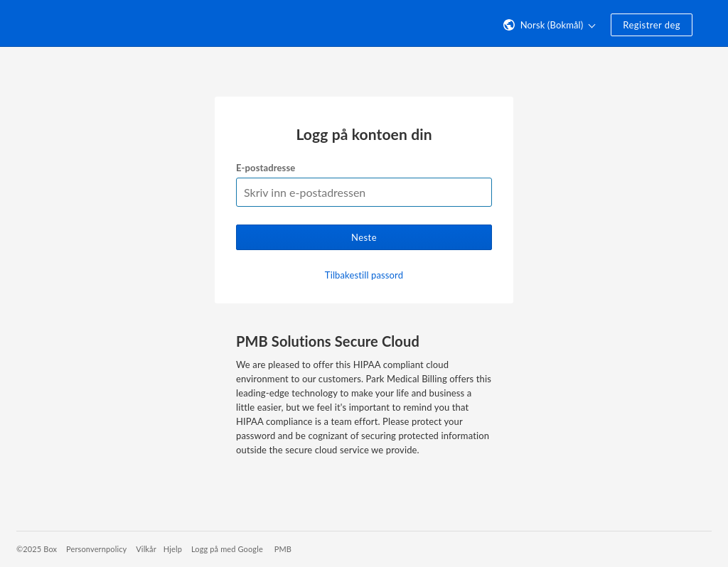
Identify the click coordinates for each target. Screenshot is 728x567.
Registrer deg (652, 25)
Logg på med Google (227, 549)
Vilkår (146, 549)
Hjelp (173, 549)
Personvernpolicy (96, 549)
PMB (283, 549)
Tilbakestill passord (364, 275)
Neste (364, 237)
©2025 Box (37, 549)
